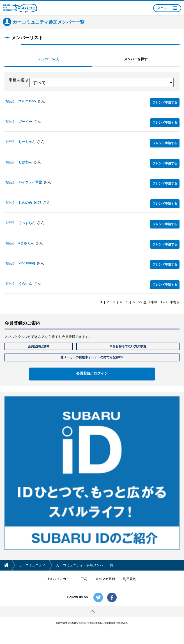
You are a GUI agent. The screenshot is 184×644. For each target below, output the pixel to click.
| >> (139, 302)
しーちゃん (27, 142)
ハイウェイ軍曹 (30, 182)
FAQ (84, 579)
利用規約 (130, 579)
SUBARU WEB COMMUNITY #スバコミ (20, 8)
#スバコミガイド (60, 579)
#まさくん (26, 243)
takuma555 (27, 101)
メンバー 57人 (48, 59)
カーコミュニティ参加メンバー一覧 (49, 22)
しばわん (25, 162)
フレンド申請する (165, 102)
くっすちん (27, 223)
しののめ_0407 (30, 203)
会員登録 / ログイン (92, 373)
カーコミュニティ (32, 565)
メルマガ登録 (105, 579)
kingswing (27, 263)
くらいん (25, 284)
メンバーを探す (136, 59)
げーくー (25, 122)
